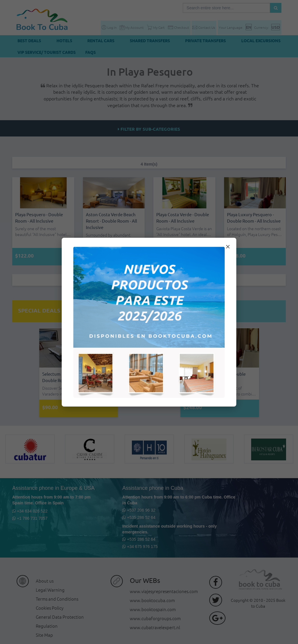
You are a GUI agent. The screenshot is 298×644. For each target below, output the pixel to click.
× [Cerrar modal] (228, 247)
